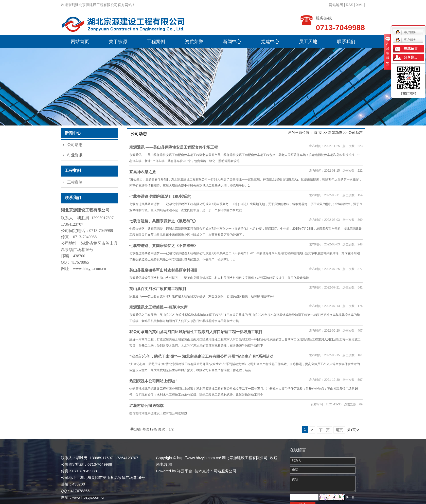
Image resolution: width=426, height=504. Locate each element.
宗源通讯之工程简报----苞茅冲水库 (158, 307)
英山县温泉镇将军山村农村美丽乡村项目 (164, 270)
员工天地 (308, 42)
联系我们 (346, 42)
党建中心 (270, 42)
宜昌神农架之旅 (143, 172)
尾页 (339, 430)
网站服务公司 (225, 471)
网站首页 (80, 42)
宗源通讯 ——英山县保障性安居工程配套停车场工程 (174, 147)
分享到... (410, 57)
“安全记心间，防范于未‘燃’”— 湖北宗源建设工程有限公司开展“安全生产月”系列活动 (201, 356)
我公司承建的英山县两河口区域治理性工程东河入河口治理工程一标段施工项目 (196, 332)
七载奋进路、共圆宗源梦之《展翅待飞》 (164, 221)
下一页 (324, 430)
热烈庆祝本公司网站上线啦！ (154, 381)
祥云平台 (185, 471)
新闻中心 (232, 42)
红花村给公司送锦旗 (146, 406)
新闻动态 (335, 133)
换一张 (350, 497)
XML (360, 5)
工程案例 (156, 42)
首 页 (318, 133)
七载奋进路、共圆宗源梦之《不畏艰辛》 (164, 246)
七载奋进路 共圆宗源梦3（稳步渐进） (161, 196)
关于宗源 (118, 42)
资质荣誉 (194, 42)
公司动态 (75, 145)
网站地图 (336, 5)
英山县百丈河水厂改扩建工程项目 (158, 289)
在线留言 (411, 49)
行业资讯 (75, 155)
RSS (350, 5)
